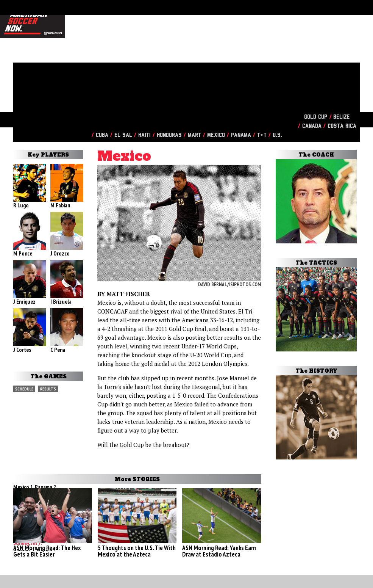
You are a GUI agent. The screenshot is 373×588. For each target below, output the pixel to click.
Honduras (169, 135)
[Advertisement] (182, 57)
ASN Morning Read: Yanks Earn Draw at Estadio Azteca (219, 551)
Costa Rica (342, 126)
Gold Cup (316, 117)
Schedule (24, 389)
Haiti (144, 135)
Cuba (102, 135)
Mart (194, 135)
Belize (342, 117)
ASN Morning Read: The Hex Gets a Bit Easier (47, 551)
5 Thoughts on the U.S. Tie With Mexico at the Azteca (137, 551)
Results (48, 389)
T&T (262, 135)
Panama (241, 135)
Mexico (216, 135)
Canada (312, 126)
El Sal (123, 135)
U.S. (277, 135)
